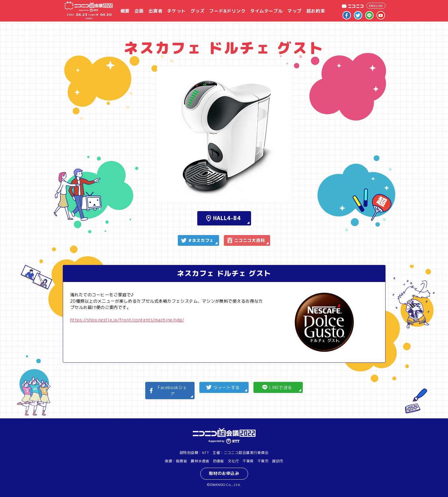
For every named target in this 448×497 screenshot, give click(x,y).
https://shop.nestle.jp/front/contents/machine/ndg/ (127, 320)
